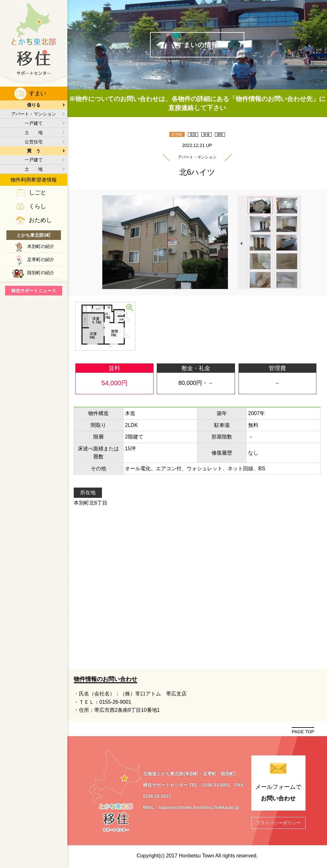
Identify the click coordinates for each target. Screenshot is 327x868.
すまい (38, 93)
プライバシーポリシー (278, 823)
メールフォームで (278, 794)
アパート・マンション (34, 114)
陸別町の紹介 (41, 273)
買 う (34, 151)
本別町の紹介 (41, 246)
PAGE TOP (303, 732)
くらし (38, 206)
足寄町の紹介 (41, 260)
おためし (40, 220)
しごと (38, 192)
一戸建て (34, 123)
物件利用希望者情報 (34, 180)
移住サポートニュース (34, 291)
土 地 (34, 132)
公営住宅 (34, 142)
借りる (34, 105)
